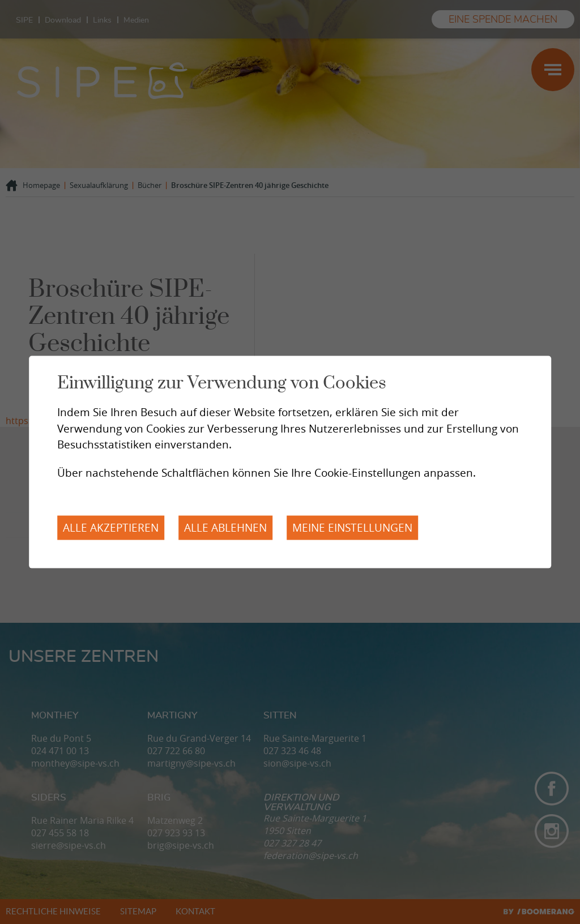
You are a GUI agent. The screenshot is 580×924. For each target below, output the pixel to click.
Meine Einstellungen (352, 528)
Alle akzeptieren (111, 528)
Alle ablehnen (225, 528)
